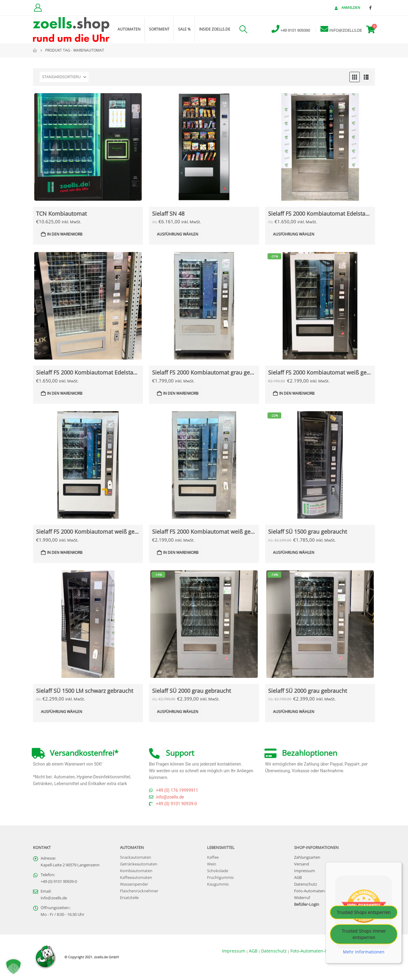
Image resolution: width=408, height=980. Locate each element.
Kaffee (213, 857)
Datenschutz (306, 884)
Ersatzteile (129, 898)
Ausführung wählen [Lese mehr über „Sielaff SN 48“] (178, 234)
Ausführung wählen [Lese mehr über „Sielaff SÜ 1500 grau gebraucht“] (294, 552)
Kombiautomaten (136, 871)
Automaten (129, 29)
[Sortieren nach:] (64, 77)
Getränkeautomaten (139, 864)
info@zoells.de (54, 898)
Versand (302, 864)
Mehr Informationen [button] (364, 952)
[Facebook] (370, 8)
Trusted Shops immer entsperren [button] (364, 934)
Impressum (304, 871)
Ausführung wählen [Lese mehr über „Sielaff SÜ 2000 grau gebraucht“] (178, 712)
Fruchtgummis (220, 878)
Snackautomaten (136, 857)
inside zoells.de (215, 29)
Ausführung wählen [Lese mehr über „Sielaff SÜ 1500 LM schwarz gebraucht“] (62, 712)
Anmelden (347, 7)
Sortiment (159, 29)
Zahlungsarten (307, 857)
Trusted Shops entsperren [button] (364, 912)
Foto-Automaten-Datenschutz (321, 891)
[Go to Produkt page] (88, 147)
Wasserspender (134, 884)
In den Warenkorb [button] (65, 234)
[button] (243, 29)
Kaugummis (218, 884)
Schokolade (218, 871)
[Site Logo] (71, 29)
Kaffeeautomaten (136, 878)
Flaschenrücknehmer (139, 891)
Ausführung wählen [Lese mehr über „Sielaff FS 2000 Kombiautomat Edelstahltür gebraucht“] (294, 234)
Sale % (184, 29)
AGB (298, 878)
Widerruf (302, 898)
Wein (212, 864)
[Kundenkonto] (38, 8)
